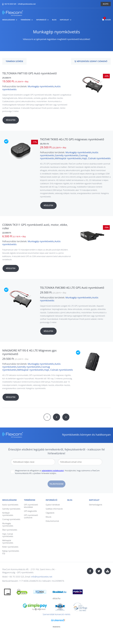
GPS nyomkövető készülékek (31, 506)
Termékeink (26, 20)
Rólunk (48, 517)
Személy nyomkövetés (67, 155)
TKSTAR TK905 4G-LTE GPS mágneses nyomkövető (72, 139)
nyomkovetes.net (13, 14)
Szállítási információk (54, 509)
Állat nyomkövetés (10, 530)
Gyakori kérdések (53, 505)
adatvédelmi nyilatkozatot (53, 471)
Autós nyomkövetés (10, 505)
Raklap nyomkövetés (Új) (11, 552)
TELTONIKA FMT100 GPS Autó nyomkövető (30, 73)
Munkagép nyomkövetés (41, 86)
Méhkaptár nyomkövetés (68, 158)
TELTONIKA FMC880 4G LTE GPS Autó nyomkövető (72, 288)
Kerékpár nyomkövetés (8, 514)
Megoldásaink (9, 20)
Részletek (11, 120)
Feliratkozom (56, 484)
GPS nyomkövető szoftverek (31, 516)
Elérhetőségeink (96, 505)
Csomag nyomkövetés (11, 519)
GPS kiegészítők (30, 511)
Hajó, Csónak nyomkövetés (96, 158)
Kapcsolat (64, 20)
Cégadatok (50, 513)
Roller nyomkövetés (10, 547)
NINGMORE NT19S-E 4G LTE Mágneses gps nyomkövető (29, 352)
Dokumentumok (52, 521)
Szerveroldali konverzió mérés (56, 614)
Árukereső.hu (56, 627)
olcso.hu (56, 598)
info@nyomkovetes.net (27, 4)
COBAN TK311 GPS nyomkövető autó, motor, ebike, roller (35, 226)
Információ (41, 20)
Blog (54, 20)
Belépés (106, 4)
